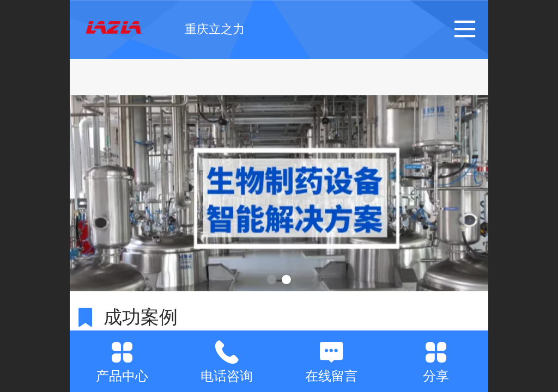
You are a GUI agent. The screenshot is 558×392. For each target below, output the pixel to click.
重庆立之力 (215, 29)
